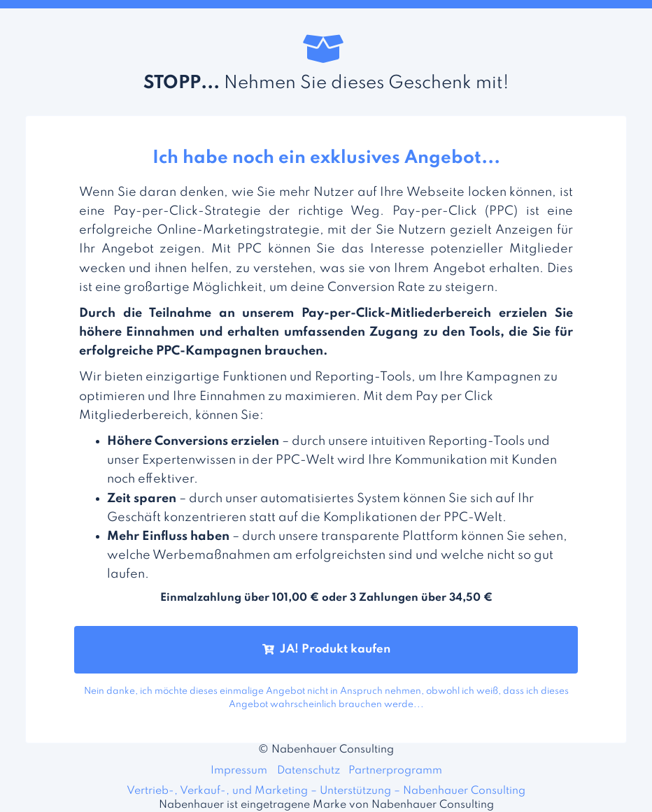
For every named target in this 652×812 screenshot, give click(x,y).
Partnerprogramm (395, 771)
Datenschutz (309, 771)
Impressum (239, 771)
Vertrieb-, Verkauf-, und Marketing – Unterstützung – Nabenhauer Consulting (326, 791)
